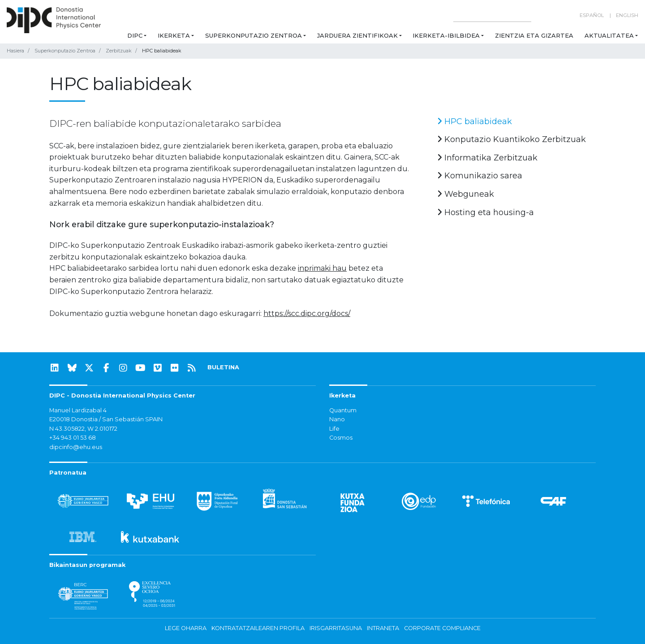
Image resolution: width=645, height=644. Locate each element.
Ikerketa (174, 35)
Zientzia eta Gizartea (534, 35)
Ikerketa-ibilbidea (446, 35)
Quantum (343, 410)
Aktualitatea (609, 35)
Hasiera (15, 51)
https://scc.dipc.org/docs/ (307, 313)
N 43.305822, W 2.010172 (83, 429)
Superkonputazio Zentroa (254, 35)
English (627, 15)
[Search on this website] (492, 15)
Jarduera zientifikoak (357, 35)
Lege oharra (186, 628)
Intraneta (383, 628)
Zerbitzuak (119, 51)
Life (334, 429)
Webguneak (466, 194)
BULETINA (223, 367)
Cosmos (341, 438)
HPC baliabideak (475, 121)
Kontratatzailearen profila (258, 628)
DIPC (135, 35)
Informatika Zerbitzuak (487, 158)
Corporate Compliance (442, 628)
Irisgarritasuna (336, 628)
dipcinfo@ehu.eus (76, 447)
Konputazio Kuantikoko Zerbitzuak (512, 139)
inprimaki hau (322, 268)
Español (592, 15)
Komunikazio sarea (480, 176)
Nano (337, 419)
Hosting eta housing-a (486, 212)
